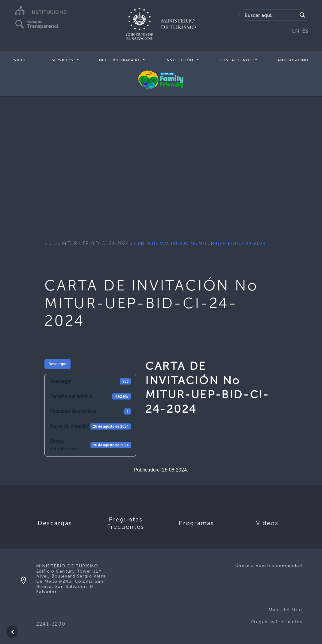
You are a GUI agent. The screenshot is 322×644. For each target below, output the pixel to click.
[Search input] (270, 15)
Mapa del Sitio (285, 610)
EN (296, 31)
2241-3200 (51, 624)
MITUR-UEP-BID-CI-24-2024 (95, 243)
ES (305, 31)
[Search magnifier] (302, 15)
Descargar (57, 364)
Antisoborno (293, 60)
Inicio (19, 60)
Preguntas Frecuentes (277, 622)
